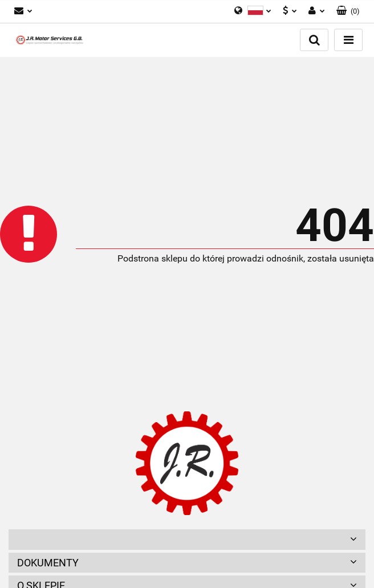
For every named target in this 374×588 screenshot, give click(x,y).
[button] (348, 11)
